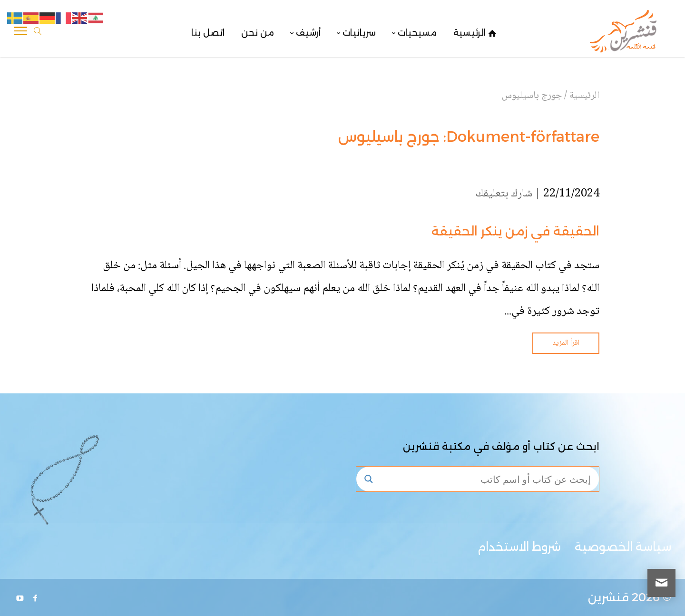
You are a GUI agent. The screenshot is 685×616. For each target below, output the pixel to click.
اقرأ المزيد (566, 343)
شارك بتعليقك (504, 194)
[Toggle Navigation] (20, 33)
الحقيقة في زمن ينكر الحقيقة (515, 231)
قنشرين (608, 597)
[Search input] (487, 479)
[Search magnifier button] (369, 479)
